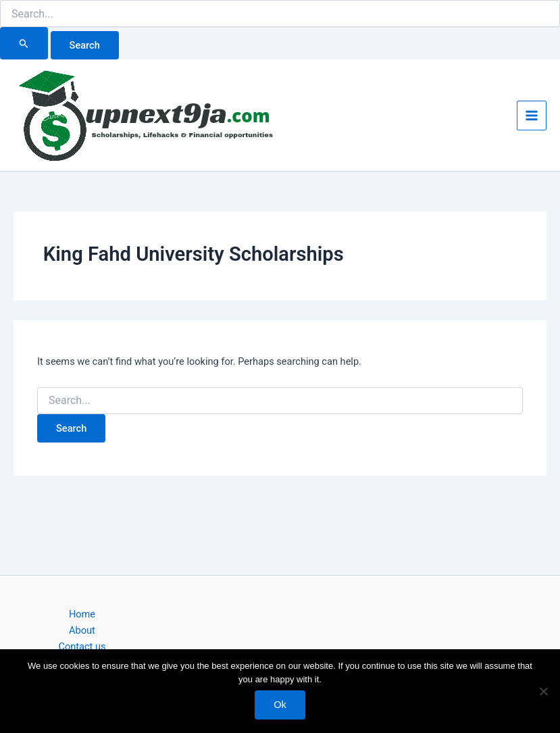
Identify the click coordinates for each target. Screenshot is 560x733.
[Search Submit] (24, 43)
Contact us (82, 647)
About (82, 630)
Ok (280, 705)
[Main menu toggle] (532, 116)
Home (82, 614)
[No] (543, 691)
